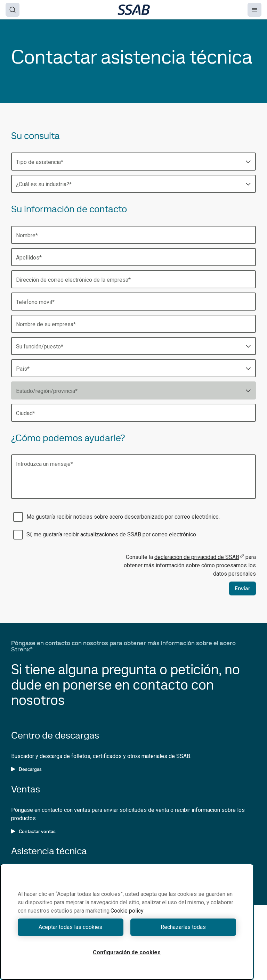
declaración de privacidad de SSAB (199, 557)
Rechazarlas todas (183, 927)
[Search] (13, 10)
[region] (127, 922)
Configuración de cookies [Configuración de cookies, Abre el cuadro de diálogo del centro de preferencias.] (127, 952)
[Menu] (254, 10)
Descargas (26, 769)
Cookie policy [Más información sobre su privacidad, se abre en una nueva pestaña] (127, 911)
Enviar (242, 588)
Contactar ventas (33, 831)
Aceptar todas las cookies (70, 927)
